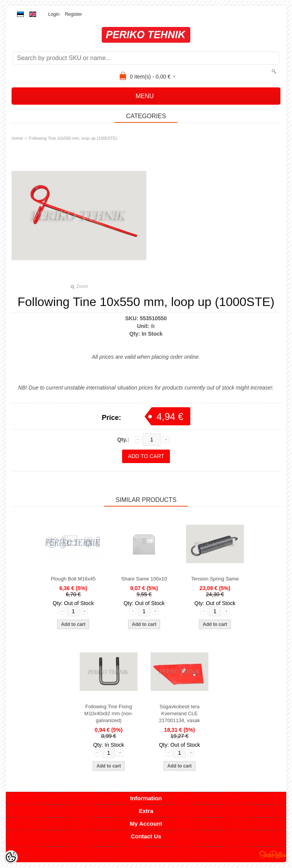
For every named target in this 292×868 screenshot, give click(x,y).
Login (54, 14)
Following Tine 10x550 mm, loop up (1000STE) (73, 138)
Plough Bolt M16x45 (73, 579)
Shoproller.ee (273, 855)
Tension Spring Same (215, 579)
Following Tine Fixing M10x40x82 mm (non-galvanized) (109, 713)
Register (73, 14)
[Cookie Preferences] (11, 857)
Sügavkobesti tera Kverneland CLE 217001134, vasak (180, 713)
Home (17, 138)
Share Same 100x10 (144, 579)
